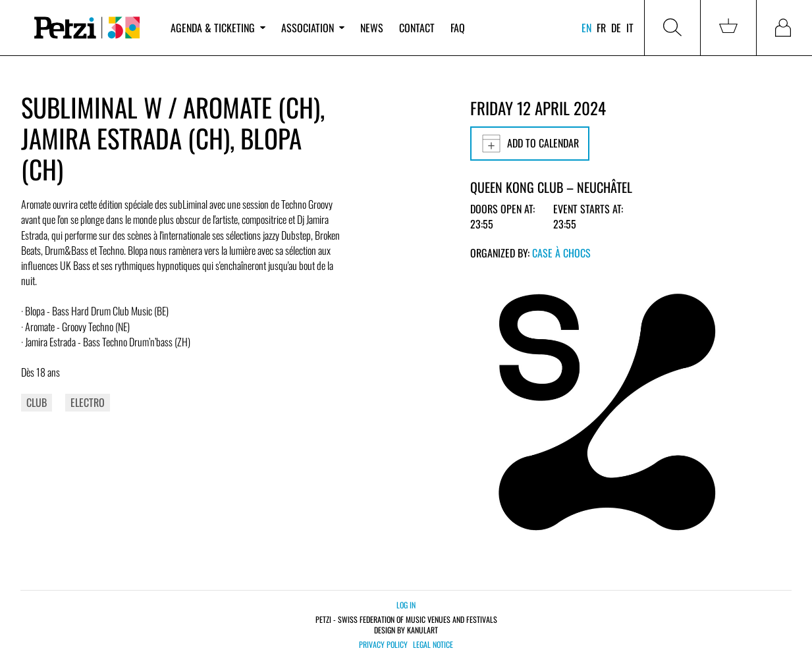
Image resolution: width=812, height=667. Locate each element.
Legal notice (433, 645)
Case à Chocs (561, 253)
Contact (417, 28)
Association (313, 28)
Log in (406, 605)
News (372, 28)
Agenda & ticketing (218, 28)
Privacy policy (383, 645)
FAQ (458, 28)
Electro (88, 402)
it (630, 28)
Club (37, 402)
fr (601, 28)
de (616, 28)
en (586, 28)
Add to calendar (530, 144)
